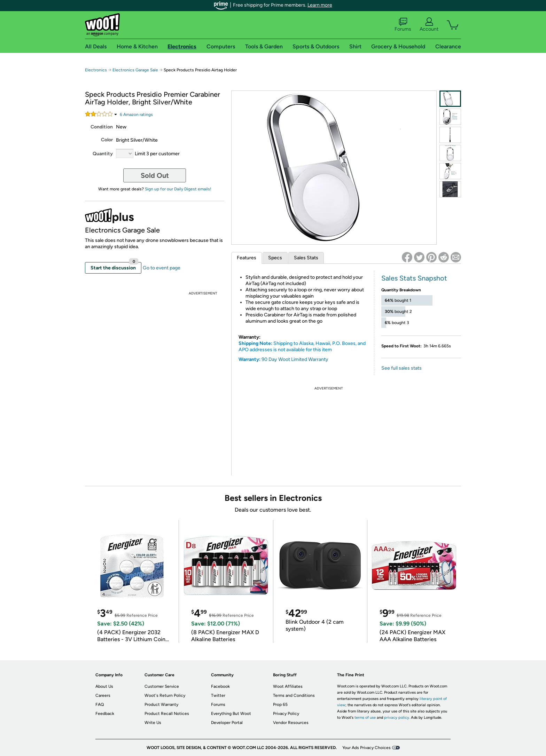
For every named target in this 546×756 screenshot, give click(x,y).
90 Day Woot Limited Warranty (295, 359)
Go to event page (162, 268)
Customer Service (162, 686)
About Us (104, 686)
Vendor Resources (291, 723)
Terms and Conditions (294, 695)
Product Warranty (161, 704)
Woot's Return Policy (165, 695)
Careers (103, 695)
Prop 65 (280, 704)
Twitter (218, 695)
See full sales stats (401, 368)
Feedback (105, 714)
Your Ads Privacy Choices (366, 748)
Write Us (153, 723)
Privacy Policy (286, 714)
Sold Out (155, 175)
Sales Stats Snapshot (414, 278)
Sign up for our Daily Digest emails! (178, 189)
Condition (102, 127)
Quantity (103, 154)
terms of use (365, 718)
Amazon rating (136, 115)
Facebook (220, 686)
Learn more (320, 5)
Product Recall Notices (167, 714)
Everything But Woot (231, 714)
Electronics (96, 70)
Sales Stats (306, 258)
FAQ (100, 704)
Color (107, 140)
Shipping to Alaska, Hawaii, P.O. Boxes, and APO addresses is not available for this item (302, 346)
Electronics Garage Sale (135, 70)
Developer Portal (227, 723)
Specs (275, 258)
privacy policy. (397, 718)
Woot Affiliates (288, 686)
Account (429, 25)
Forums (403, 25)
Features (247, 258)
